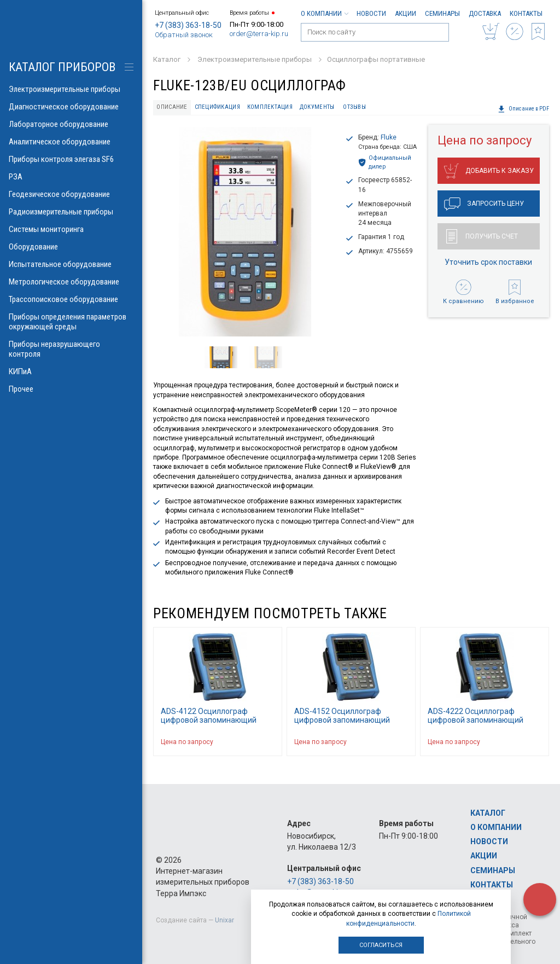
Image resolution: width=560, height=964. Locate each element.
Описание (172, 107)
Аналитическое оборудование (71, 142)
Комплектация (270, 107)
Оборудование (71, 247)
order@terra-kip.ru (259, 34)
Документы (317, 107)
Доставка (485, 13)
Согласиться (381, 945)
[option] (245, 232)
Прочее (71, 389)
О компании (324, 13)
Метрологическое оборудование (71, 282)
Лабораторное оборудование (71, 124)
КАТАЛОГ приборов (62, 67)
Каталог (488, 813)
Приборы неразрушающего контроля (71, 349)
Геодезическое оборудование (71, 194)
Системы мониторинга (71, 229)
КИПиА (71, 371)
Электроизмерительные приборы (71, 89)
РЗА (71, 177)
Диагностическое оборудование (71, 107)
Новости (371, 13)
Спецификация (217, 107)
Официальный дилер (385, 162)
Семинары (442, 13)
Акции (406, 13)
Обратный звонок (184, 35)
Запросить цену (484, 204)
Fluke (389, 137)
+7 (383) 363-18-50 (188, 25)
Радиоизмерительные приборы (71, 212)
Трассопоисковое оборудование (71, 299)
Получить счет (482, 236)
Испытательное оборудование (71, 264)
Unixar (224, 920)
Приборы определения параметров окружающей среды (71, 322)
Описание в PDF (523, 109)
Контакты (526, 13)
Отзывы (354, 107)
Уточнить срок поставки (488, 262)
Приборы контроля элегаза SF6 (71, 159)
